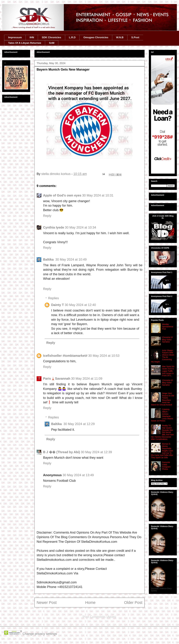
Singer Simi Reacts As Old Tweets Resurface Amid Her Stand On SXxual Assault (163, 399)
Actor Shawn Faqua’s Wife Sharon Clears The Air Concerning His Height (163, 356)
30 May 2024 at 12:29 (79, 424)
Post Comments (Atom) (99, 617)
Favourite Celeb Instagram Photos (166, 466)
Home (90, 603)
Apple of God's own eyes (62, 195)
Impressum (15, 37)
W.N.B (120, 37)
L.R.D (72, 37)
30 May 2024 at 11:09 (87, 378)
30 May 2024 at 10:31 (98, 195)
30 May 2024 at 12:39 (96, 452)
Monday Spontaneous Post (168, 327)
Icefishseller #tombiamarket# (65, 356)
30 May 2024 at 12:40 (80, 305)
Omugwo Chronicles (96, 37)
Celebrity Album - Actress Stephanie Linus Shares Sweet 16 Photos (162, 415)
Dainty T (58, 305)
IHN (32, 37)
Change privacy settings (40, 634)
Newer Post (47, 603)
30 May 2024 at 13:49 (78, 475)
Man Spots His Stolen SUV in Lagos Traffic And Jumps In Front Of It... (168, 371)
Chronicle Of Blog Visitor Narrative (167, 340)
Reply (47, 216)
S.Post (135, 37)
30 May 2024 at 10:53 (104, 356)
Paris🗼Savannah (57, 378)
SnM (52, 43)
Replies (53, 298)
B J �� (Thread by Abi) (62, 452)
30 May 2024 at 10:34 (80, 227)
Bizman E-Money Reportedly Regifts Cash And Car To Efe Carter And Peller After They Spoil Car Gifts (162, 451)
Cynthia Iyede (54, 227)
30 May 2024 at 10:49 (71, 259)
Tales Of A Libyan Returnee (25, 43)
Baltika (49, 259)
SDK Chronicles (52, 37)
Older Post (133, 603)
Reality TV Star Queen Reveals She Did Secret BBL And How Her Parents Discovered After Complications (162, 432)
